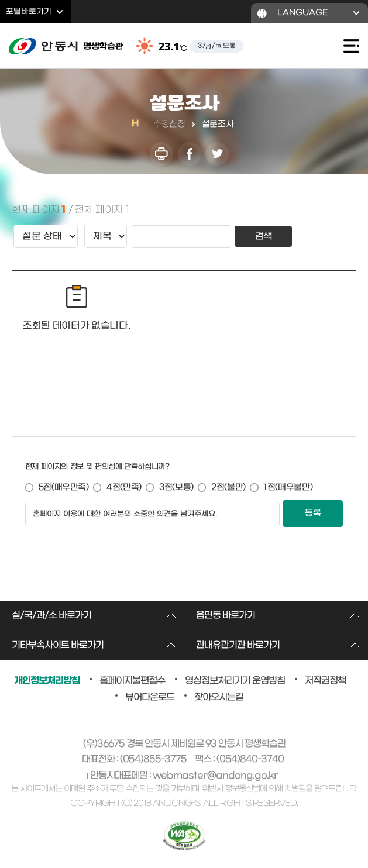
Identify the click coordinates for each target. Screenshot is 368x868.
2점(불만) (228, 488)
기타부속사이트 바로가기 (58, 645)
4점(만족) (124, 488)
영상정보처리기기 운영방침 (235, 681)
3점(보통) (176, 488)
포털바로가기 (29, 12)
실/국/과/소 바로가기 (51, 615)
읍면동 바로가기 (226, 615)
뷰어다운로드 (150, 697)
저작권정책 (325, 681)
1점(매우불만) (288, 488)
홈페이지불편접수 (132, 681)
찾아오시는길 (219, 697)
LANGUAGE (303, 13)
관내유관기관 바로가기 (238, 645)
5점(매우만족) (64, 488)
